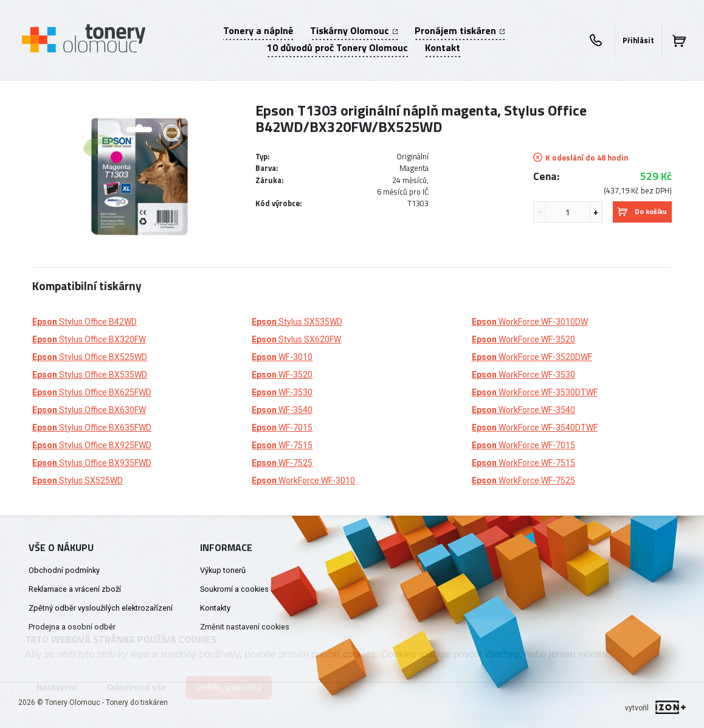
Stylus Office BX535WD (90, 375)
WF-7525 (282, 463)
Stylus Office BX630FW (89, 410)
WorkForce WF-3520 (523, 339)
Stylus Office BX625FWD (92, 392)
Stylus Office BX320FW (89, 339)
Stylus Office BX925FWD (92, 445)
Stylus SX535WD (297, 322)
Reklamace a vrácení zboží (75, 589)
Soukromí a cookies (234, 589)
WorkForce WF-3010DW (530, 322)
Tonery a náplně (258, 30)
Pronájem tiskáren (460, 30)
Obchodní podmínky (64, 570)
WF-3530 (282, 392)
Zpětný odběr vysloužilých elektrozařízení (101, 608)
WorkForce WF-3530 (523, 375)
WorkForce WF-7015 (523, 445)
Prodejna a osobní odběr (72, 627)
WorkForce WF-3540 (523, 410)
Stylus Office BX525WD (90, 357)
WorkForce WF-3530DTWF (535, 392)
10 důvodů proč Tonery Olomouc (337, 47)
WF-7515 (282, 445)
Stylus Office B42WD (85, 322)
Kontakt (443, 47)
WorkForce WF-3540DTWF (535, 428)
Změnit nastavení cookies (245, 627)
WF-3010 (282, 357)
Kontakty (215, 608)
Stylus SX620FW (296, 339)
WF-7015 (282, 428)
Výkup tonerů (223, 570)
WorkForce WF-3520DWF (532, 357)
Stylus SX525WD (78, 480)
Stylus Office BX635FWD (92, 428)
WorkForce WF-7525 (523, 480)
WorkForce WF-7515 (523, 463)
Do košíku (642, 211)
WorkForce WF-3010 (303, 480)
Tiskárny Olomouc (354, 30)
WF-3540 (282, 410)
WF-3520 (282, 375)
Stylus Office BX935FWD (92, 463)
